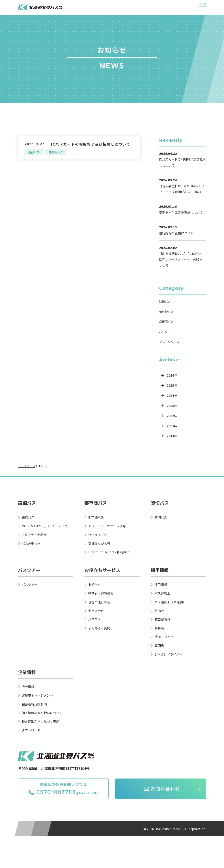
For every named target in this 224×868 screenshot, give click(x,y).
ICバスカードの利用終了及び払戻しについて (91, 144)
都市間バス (166, 322)
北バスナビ (96, 611)
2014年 (172, 436)
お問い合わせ (162, 788)
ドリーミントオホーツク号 (107, 526)
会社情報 (28, 687)
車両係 (159, 646)
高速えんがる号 (99, 543)
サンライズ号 (98, 535)
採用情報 (161, 584)
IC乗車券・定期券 (34, 535)
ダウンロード (31, 730)
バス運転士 (162, 593)
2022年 (172, 416)
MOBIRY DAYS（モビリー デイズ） (46, 526)
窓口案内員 (162, 619)
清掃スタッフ (164, 637)
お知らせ (95, 584)
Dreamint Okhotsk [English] (110, 552)
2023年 (172, 406)
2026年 (172, 375)
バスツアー (166, 332)
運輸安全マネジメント (37, 695)
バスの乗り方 (31, 543)
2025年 (172, 386)
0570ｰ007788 (52, 792)
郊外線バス (56, 152)
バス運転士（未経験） (170, 602)
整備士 (159, 611)
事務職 (159, 628)
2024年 (172, 396)
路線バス (34, 152)
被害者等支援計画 (34, 704)
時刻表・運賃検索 (101, 593)
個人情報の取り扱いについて (42, 713)
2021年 (172, 426)
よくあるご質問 (99, 628)
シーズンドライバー (169, 654)
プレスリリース (169, 342)
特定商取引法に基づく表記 (41, 722)
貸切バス (161, 517)
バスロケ (95, 619)
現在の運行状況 (99, 602)
